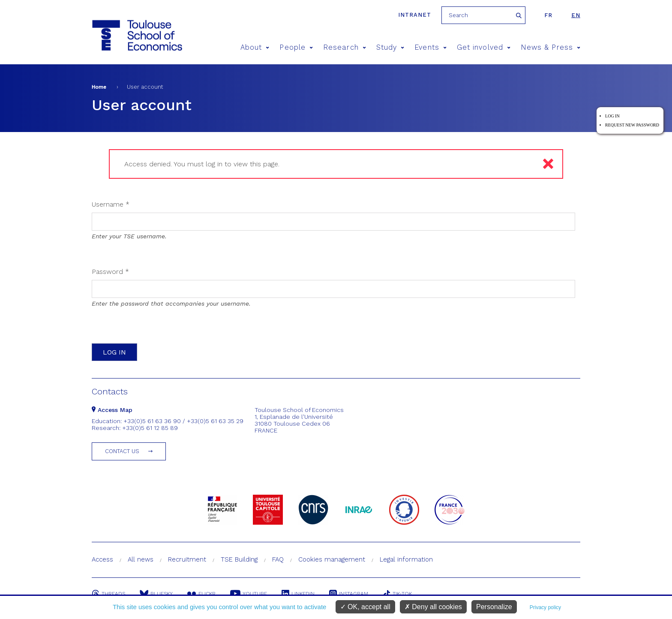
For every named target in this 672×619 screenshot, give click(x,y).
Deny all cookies (433, 607)
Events (430, 47)
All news (141, 559)
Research (345, 47)
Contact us (122, 451)
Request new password (632, 125)
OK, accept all (365, 607)
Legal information (406, 559)
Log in (612, 116)
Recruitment (187, 559)
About (255, 47)
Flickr (201, 594)
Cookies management (332, 559)
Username (111, 204)
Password (110, 272)
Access (102, 559)
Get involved (484, 47)
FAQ (278, 559)
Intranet (415, 15)
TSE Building (239, 559)
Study (390, 47)
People (296, 47)
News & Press (550, 47)
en (576, 15)
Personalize (494, 607)
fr (548, 15)
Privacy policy (545, 607)
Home (99, 87)
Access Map (112, 410)
